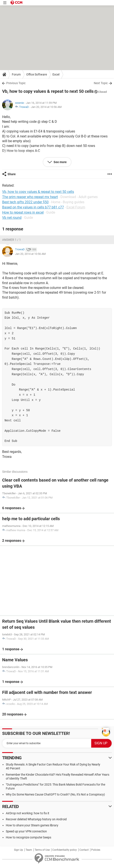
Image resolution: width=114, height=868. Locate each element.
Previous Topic (16, 83)
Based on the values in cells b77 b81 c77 (33, 207)
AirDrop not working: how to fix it (28, 813)
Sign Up (18, 850)
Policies (96, 850)
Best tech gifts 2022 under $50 (25, 202)
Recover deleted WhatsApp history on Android (36, 819)
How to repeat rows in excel (23, 212)
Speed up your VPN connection (26, 831)
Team (29, 850)
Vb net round (12, 218)
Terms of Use (42, 850)
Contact (84, 850)
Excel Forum (76, 207)
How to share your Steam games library (32, 825)
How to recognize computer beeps (28, 837)
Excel (56, 74)
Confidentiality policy (65, 850)
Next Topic (101, 83)
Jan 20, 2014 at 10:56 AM (46, 107)
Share (12, 174)
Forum (16, 74)
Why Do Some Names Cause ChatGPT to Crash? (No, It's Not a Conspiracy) (55, 794)
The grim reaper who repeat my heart (30, 197)
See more (60, 162)
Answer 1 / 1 (12, 240)
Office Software (37, 74)
